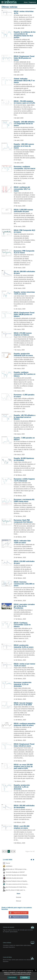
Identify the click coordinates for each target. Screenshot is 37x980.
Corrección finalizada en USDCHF (15, 872)
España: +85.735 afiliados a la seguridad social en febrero (25, 417)
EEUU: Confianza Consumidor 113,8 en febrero (22, 625)
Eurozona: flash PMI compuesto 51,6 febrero (23, 521)
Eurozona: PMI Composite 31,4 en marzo (24, 252)
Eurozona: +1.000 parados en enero (24, 396)
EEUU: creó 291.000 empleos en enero (22, 827)
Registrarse (33, 2)
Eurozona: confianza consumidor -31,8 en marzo (25, 167)
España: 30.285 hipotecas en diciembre (24, 459)
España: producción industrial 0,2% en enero (23, 355)
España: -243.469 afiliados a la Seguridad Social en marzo (24, 124)
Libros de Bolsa (18, 942)
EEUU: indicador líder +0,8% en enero (22, 542)
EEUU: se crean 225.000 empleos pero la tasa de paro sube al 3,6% (23, 767)
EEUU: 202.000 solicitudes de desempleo (24, 806)
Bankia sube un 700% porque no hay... (16, 869)
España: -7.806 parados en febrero (24, 439)
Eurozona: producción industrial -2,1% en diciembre (23, 684)
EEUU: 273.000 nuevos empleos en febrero (23, 334)
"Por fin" (8, 863)
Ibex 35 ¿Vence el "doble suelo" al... (16, 890)
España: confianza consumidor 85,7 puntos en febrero (25, 374)
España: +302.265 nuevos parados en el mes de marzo (24, 146)
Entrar (26, 2)
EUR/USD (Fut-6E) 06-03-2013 (14, 878)
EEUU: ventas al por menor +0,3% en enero (24, 665)
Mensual (19, 901)
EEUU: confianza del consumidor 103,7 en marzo (22, 189)
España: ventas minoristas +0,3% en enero (24, 293)
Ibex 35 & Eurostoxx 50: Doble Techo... (16, 887)
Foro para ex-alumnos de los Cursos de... (17, 884)
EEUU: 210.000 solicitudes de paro (24, 562)
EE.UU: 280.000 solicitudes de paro (24, 272)
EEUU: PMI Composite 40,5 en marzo (24, 231)
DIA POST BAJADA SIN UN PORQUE (16, 875)
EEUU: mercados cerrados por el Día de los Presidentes (24, 606)
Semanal (19, 897)
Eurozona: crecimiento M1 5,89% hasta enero (24, 500)
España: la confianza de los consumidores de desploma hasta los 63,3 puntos (25, 35)
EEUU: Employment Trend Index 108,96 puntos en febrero (24, 315)
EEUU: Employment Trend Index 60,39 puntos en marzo (24, 58)
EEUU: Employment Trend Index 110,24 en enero (24, 745)
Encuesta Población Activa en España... (17, 881)
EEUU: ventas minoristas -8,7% (24, 12)
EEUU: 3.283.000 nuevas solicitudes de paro (23, 211)
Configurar (12, 978)
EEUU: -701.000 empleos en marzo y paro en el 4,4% (24, 102)
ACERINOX (9, 866)
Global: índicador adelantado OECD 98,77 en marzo (24, 81)
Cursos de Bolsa (18, 958)
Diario (19, 894)
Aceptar (25, 978)
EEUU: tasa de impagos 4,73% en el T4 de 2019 (23, 704)
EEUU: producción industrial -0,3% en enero (24, 646)
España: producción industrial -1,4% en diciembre (22, 787)
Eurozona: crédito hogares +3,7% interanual (24, 480)
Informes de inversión (18, 927)
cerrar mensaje (36, 971)
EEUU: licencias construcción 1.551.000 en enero (24, 584)
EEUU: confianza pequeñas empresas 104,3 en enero (25, 724)
